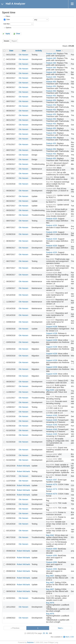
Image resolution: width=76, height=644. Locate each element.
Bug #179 (50, 209)
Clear (18, 34)
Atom (67, 637)
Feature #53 (51, 82)
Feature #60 (51, 172)
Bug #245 (50, 390)
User (24, 51)
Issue (59, 51)
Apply (8, 34)
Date (8, 19)
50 (47, 633)
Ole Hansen (24, 55)
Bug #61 (49, 177)
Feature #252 (52, 454)
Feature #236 (52, 273)
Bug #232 (50, 259)
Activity (39, 51)
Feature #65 (51, 189)
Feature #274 (52, 484)
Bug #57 (49, 163)
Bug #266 (50, 475)
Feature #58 (51, 168)
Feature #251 (52, 448)
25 (44, 633)
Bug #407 (50, 576)
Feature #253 (52, 459)
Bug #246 (50, 397)
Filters (8, 16)
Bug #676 (50, 603)
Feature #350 (52, 549)
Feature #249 (52, 415)
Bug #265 (50, 465)
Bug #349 (50, 542)
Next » (61, 628)
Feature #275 (52, 498)
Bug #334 (50, 522)
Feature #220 (52, 219)
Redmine (30, 642)
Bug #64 (49, 182)
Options (8, 28)
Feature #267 (52, 480)
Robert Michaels (23, 466)
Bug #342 (50, 535)
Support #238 (52, 327)
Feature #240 (52, 381)
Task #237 (50, 279)
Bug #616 (50, 596)
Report (14, 41)
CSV (72, 637)
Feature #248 (52, 406)
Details (7, 41)
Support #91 (51, 195)
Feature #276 (52, 512)
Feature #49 (51, 77)
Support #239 (52, 340)
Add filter (6, 24)
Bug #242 (50, 385)
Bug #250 (50, 439)
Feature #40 (51, 54)
